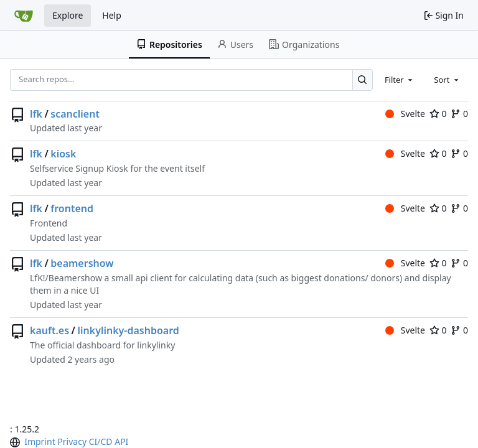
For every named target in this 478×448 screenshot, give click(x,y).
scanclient (75, 114)
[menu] (16, 442)
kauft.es (49, 330)
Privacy (72, 441)
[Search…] (363, 80)
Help (112, 15)
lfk (36, 114)
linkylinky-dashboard (128, 330)
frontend (72, 208)
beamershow (82, 263)
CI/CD (101, 441)
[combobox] (400, 80)
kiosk (63, 154)
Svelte (405, 114)
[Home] (24, 16)
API (121, 441)
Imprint (40, 441)
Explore (68, 15)
